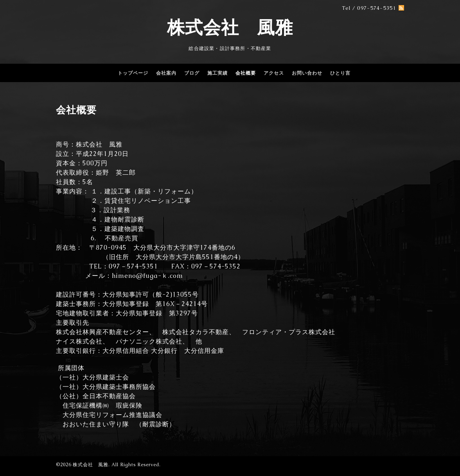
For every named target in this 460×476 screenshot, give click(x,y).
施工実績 (217, 73)
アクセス (274, 73)
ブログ (192, 73)
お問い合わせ (307, 73)
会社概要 (246, 73)
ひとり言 (340, 73)
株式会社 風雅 (230, 27)
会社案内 (166, 73)
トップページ (133, 73)
